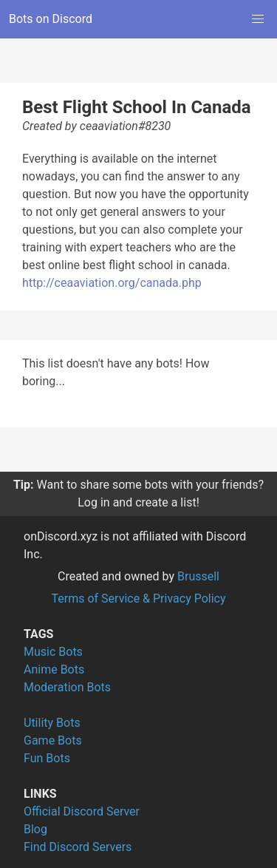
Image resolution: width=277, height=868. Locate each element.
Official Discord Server (82, 811)
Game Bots (53, 740)
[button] (258, 19)
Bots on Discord (51, 19)
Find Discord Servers (78, 847)
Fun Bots (47, 758)
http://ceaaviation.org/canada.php (112, 283)
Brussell (198, 576)
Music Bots (53, 652)
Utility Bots (52, 723)
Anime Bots (54, 669)
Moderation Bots (67, 687)
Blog (35, 829)
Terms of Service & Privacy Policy (138, 599)
